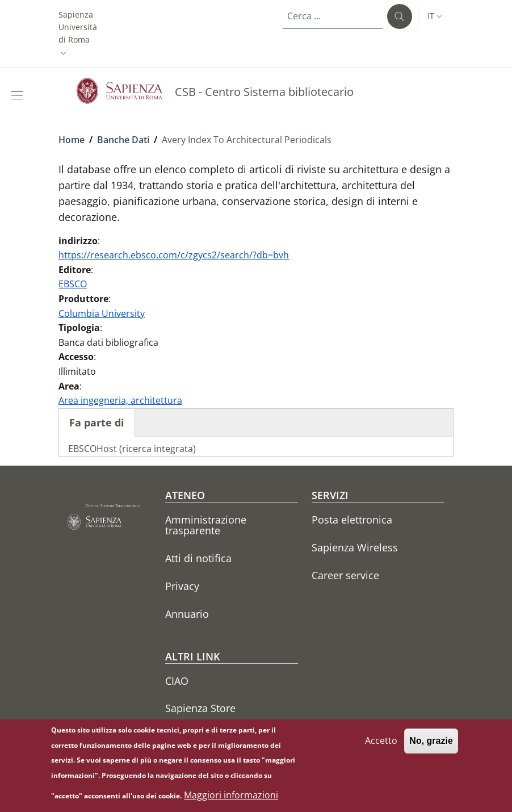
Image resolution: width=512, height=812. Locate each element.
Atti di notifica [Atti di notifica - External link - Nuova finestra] (198, 558)
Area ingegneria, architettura (120, 400)
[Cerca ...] (400, 16)
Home (72, 140)
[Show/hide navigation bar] (19, 95)
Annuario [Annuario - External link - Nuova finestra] (187, 614)
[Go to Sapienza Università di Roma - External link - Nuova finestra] (126, 91)
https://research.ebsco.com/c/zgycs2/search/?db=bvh (174, 255)
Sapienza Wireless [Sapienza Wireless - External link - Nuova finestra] (355, 547)
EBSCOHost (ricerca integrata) (132, 449)
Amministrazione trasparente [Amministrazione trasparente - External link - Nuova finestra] (206, 525)
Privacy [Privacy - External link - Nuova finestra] (182, 586)
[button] (78, 34)
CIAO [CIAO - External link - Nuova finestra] (177, 681)
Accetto (381, 746)
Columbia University (102, 313)
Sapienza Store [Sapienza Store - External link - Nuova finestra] (200, 708)
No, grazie (431, 746)
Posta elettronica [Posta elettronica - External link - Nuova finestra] (352, 520)
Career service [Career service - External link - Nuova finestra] (345, 575)
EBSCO (73, 284)
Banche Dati (123, 140)
